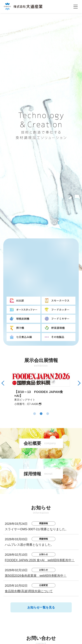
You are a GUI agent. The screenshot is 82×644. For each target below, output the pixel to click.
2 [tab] (41, 414)
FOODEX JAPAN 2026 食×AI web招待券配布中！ (40, 560)
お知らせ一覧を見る (41, 607)
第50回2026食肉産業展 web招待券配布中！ (36, 576)
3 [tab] (48, 414)
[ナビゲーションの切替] (75, 7)
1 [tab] (35, 414)
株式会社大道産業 (23, 6)
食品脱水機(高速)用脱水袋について (29, 591)
